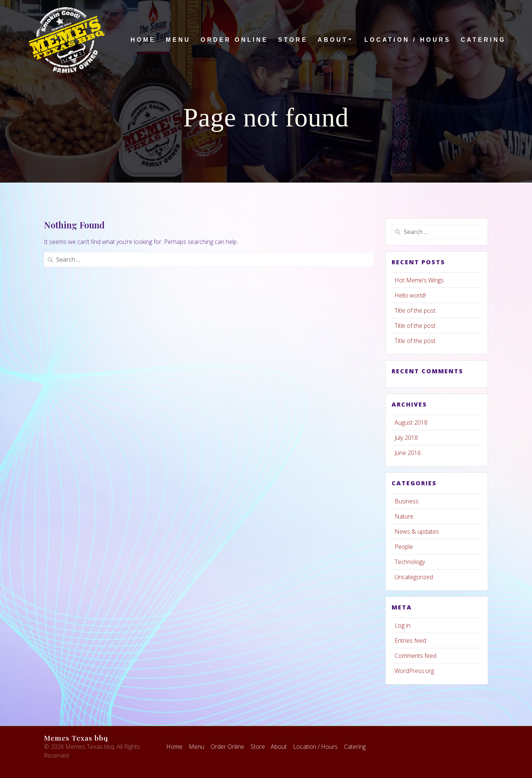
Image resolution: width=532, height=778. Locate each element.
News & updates (417, 531)
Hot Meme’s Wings (419, 280)
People (404, 547)
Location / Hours (407, 40)
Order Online (234, 40)
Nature (404, 516)
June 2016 (408, 453)
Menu (178, 40)
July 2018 (406, 438)
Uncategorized (414, 577)
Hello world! (410, 295)
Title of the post (415, 310)
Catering (483, 40)
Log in (403, 625)
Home (143, 40)
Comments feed (415, 656)
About (333, 40)
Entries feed (410, 641)
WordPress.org (414, 671)
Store (293, 40)
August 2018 (411, 422)
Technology (410, 562)
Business (407, 501)
